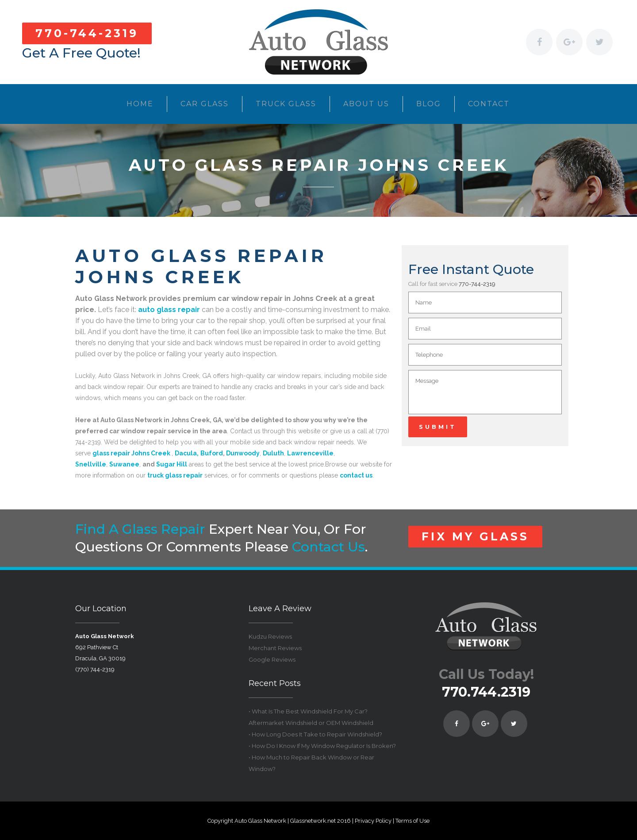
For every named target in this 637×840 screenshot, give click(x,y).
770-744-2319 (87, 33)
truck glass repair (175, 475)
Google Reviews (272, 659)
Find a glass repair (140, 529)
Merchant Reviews (275, 648)
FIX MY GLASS (475, 536)
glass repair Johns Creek (131, 453)
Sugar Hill (172, 464)
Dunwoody (243, 453)
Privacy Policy (373, 821)
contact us (328, 547)
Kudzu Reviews (270, 636)
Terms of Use (413, 821)
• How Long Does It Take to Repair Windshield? (315, 734)
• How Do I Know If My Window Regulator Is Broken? (322, 746)
